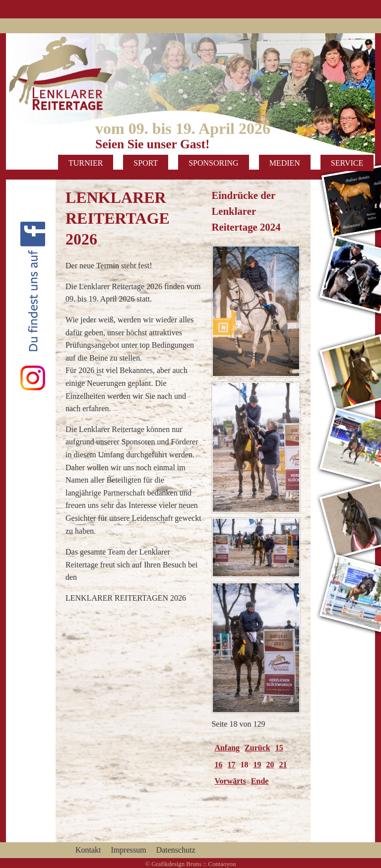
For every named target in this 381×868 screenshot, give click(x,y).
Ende (260, 781)
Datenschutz (176, 850)
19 (257, 765)
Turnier (86, 163)
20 (270, 765)
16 (218, 765)
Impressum (129, 850)
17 (231, 765)
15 (279, 748)
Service (347, 163)
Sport (146, 163)
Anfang (227, 748)
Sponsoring (213, 163)
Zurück (257, 748)
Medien (285, 163)
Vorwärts (230, 781)
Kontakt (88, 850)
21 (283, 765)
